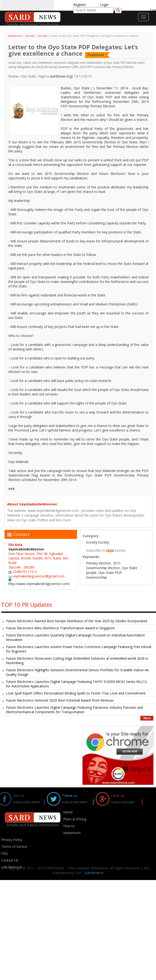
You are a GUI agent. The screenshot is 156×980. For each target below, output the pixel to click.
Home (68, 812)
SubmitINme (94, 873)
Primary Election (99, 563)
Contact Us (10, 860)
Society (30, 36)
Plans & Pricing (75, 819)
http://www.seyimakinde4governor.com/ (39, 584)
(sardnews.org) (61, 76)
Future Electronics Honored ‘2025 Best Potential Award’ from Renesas (60, 700)
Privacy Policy (12, 840)
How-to (69, 826)
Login (104, 5)
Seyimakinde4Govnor (26, 549)
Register (80, 5)
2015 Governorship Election (103, 565)
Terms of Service (14, 846)
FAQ (5, 853)
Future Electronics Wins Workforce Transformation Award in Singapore (60, 628)
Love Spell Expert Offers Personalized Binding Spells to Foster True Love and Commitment (76, 693)
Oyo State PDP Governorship (104, 575)
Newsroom (15, 36)
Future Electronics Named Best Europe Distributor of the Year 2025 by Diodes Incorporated (77, 621)
